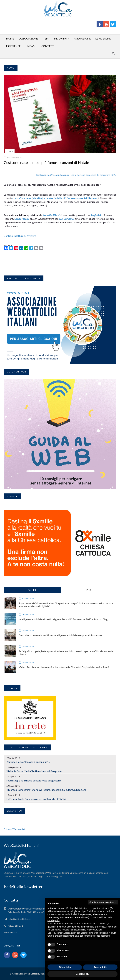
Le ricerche (103, 38)
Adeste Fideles (22, 219)
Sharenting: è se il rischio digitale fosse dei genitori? (34, 780)
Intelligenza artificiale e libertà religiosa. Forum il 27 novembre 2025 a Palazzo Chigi (64, 619)
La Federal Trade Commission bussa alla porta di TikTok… (37, 799)
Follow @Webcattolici (14, 829)
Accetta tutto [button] (100, 967)
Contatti (48, 46)
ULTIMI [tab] (32, 590)
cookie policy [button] (54, 920)
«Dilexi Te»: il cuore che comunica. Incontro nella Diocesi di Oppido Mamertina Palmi (64, 667)
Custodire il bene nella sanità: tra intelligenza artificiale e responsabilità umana (60, 635)
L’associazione (29, 38)
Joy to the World (51, 215)
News (31, 46)
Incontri (60, 38)
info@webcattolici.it (19, 919)
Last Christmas (67, 219)
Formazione (82, 38)
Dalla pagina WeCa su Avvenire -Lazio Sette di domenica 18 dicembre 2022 (76, 175)
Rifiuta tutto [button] (65, 967)
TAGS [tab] (88, 590)
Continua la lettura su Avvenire (20, 236)
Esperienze (13, 46)
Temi (46, 38)
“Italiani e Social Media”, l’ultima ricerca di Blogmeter (34, 771)
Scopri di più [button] (83, 974)
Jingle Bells (97, 215)
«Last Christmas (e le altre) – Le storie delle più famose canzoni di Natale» (55, 198)
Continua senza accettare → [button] (103, 902)
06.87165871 (16, 926)
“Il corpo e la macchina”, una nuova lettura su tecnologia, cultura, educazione (46, 790)
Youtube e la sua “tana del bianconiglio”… (28, 762)
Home (10, 38)
